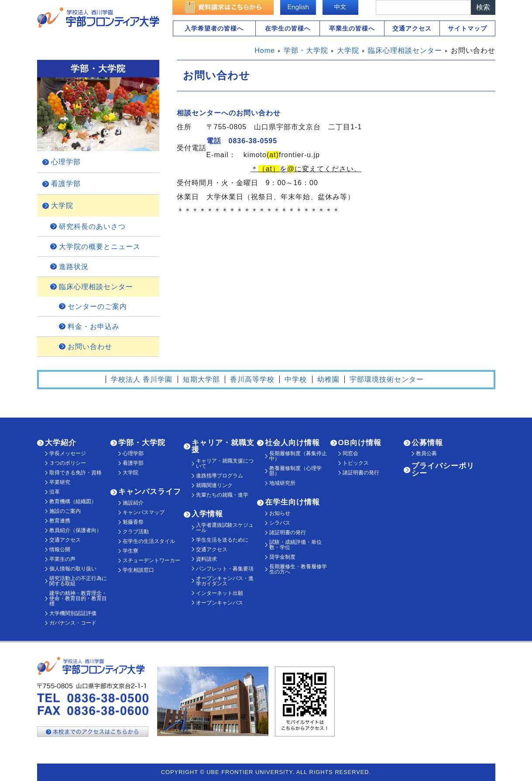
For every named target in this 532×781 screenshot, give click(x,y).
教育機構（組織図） (73, 501)
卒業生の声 (62, 559)
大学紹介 (61, 443)
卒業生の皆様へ (352, 28)
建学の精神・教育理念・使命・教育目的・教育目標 (78, 598)
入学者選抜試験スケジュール (225, 528)
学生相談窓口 (138, 570)
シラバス (280, 523)
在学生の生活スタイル (149, 541)
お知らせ (280, 513)
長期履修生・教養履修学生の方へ (298, 569)
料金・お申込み (94, 327)
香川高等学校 (252, 379)
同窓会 (350, 453)
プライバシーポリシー (443, 470)
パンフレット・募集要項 (225, 569)
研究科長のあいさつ (92, 226)
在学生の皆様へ (288, 28)
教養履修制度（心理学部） (295, 471)
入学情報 (207, 514)
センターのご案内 (97, 306)
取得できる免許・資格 (76, 473)
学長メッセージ (68, 453)
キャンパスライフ (150, 492)
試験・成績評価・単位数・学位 (295, 545)
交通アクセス (412, 28)
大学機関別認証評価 (73, 613)
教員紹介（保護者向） (76, 530)
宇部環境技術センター (387, 379)
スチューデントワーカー (151, 560)
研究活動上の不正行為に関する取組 (78, 581)
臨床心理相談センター (96, 287)
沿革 (55, 492)
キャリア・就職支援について (225, 463)
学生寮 (130, 551)
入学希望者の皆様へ (214, 28)
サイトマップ (467, 28)
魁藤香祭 (133, 522)
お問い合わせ (90, 347)
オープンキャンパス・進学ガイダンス (225, 581)
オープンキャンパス (220, 603)
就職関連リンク (214, 485)
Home (265, 50)
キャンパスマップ (144, 512)
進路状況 (74, 267)
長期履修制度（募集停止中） (298, 456)
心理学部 (66, 162)
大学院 (62, 206)
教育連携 (60, 521)
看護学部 (66, 184)
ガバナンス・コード (73, 623)
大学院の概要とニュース (100, 247)
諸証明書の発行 (288, 532)
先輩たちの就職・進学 (222, 495)
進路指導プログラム (220, 476)
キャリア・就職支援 (223, 446)
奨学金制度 (282, 557)
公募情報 (427, 443)
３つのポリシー (68, 463)
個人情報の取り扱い (73, 569)
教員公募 (426, 453)
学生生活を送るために (222, 540)
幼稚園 (328, 379)
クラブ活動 (136, 532)
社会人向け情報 (292, 443)
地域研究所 (282, 483)
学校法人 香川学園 (142, 379)
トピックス (356, 463)
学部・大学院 (142, 443)
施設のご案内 (65, 511)
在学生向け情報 (292, 502)
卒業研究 (60, 482)
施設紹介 (133, 503)
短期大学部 (201, 379)
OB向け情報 (360, 443)
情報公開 (60, 549)
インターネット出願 (220, 593)
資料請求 (206, 559)
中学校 (296, 379)
